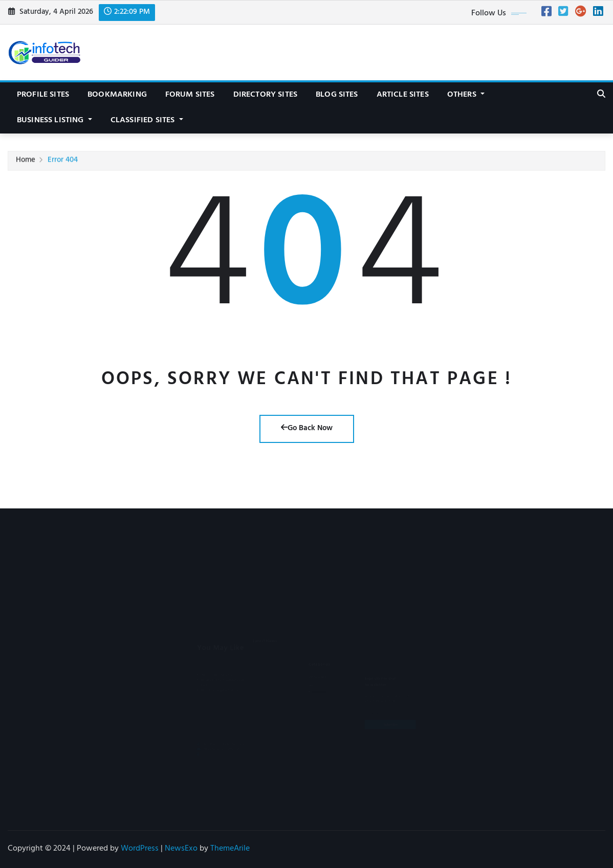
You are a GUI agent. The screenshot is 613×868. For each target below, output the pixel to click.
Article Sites (403, 95)
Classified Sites (147, 121)
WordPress (140, 849)
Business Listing (54, 121)
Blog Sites (337, 95)
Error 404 (63, 162)
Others (466, 95)
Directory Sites (265, 95)
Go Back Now (307, 429)
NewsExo (181, 849)
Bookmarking (117, 95)
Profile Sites (43, 95)
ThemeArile (230, 849)
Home (26, 162)
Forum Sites (190, 95)
